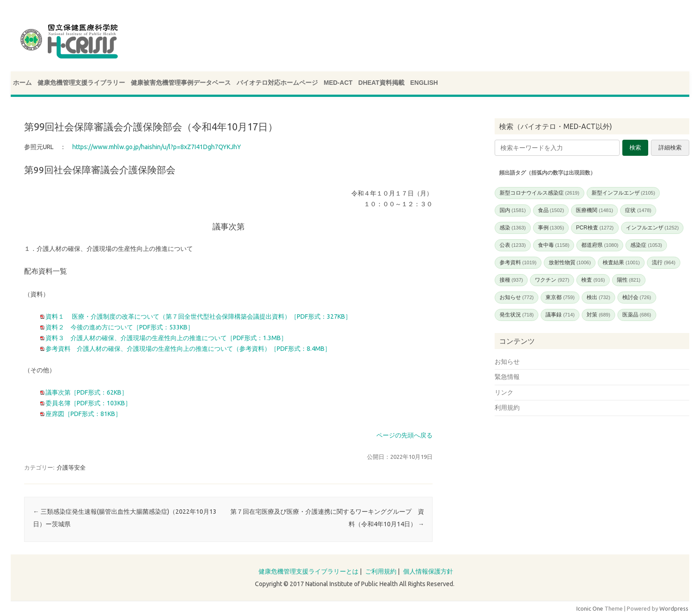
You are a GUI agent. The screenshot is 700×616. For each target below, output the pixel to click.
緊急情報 (507, 377)
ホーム (22, 83)
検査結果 (621, 262)
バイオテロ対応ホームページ (277, 83)
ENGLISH (424, 83)
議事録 (560, 315)
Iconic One (590, 608)
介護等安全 (71, 467)
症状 (638, 210)
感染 (513, 228)
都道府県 (600, 245)
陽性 (629, 280)
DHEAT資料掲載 (381, 83)
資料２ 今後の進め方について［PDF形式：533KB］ (119, 327)
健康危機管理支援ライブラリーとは (308, 571)
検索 (635, 148)
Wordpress (674, 608)
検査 (593, 280)
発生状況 (517, 315)
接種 (511, 280)
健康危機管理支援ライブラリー (81, 83)
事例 (551, 228)
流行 (664, 262)
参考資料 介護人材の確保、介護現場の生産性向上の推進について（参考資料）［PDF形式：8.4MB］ (187, 349)
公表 (513, 245)
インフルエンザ (652, 228)
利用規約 (507, 408)
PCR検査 (595, 228)
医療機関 (594, 210)
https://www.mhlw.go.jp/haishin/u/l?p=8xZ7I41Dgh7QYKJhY (157, 147)
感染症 (646, 245)
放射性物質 (570, 262)
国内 (513, 210)
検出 (598, 297)
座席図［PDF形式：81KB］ (83, 414)
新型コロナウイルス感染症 (540, 193)
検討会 (637, 297)
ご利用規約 (381, 571)
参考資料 (518, 262)
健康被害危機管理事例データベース (181, 83)
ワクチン (552, 280)
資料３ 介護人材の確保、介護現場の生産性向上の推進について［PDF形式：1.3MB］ (166, 338)
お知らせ (517, 297)
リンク (504, 392)
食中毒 (554, 245)
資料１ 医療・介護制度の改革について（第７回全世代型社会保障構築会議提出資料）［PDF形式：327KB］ (198, 316)
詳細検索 (670, 148)
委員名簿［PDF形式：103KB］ (88, 403)
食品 (551, 210)
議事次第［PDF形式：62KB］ (86, 392)
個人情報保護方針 (428, 571)
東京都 (560, 297)
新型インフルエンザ (623, 193)
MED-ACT (338, 83)
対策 (598, 315)
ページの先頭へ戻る (404, 435)
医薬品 (637, 315)
